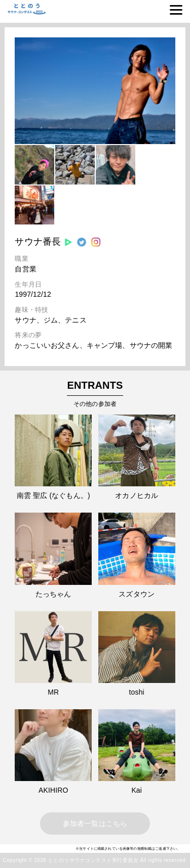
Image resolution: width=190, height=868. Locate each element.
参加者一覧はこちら (95, 824)
